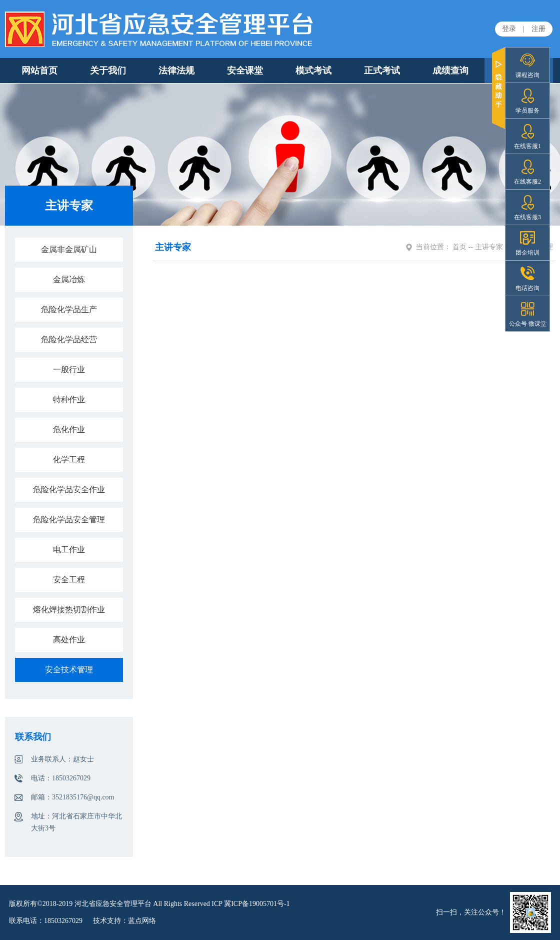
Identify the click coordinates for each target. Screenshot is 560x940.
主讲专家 (489, 247)
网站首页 (39, 71)
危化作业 (69, 429)
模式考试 (313, 71)
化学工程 (69, 459)
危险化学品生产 (69, 309)
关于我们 (108, 71)
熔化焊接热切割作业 (69, 610)
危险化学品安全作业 (69, 490)
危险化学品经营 (69, 339)
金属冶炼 (69, 279)
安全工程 (69, 580)
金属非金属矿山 (69, 249)
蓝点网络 (142, 921)
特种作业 (69, 399)
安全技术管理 (69, 670)
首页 (459, 247)
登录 (509, 29)
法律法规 (176, 71)
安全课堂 (245, 71)
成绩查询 (450, 71)
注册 (538, 29)
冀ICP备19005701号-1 (257, 904)
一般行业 (69, 369)
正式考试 (382, 71)
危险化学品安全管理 (69, 520)
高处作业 (69, 640)
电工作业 (69, 550)
